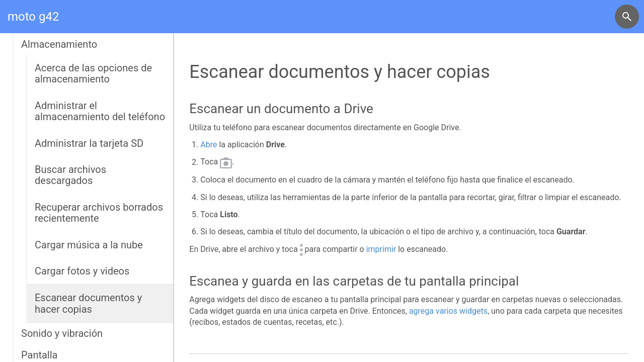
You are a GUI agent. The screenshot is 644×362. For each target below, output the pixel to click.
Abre (209, 145)
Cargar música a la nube (89, 245)
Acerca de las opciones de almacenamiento (93, 73)
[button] (627, 17)
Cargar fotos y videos (82, 271)
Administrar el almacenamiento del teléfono (100, 111)
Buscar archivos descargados (70, 175)
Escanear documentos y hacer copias (88, 303)
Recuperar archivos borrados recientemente (99, 213)
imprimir (381, 249)
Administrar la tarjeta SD (89, 143)
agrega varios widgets (448, 311)
